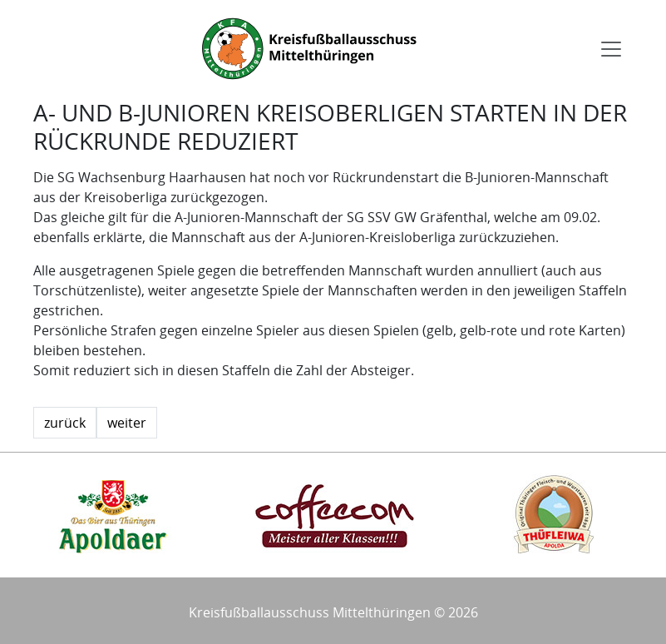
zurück (65, 423)
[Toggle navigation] (611, 49)
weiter (127, 423)
